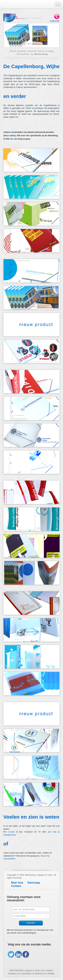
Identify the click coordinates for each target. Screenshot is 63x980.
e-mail (11, 832)
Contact (16, 886)
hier (12, 139)
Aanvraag (34, 883)
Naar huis (17, 883)
